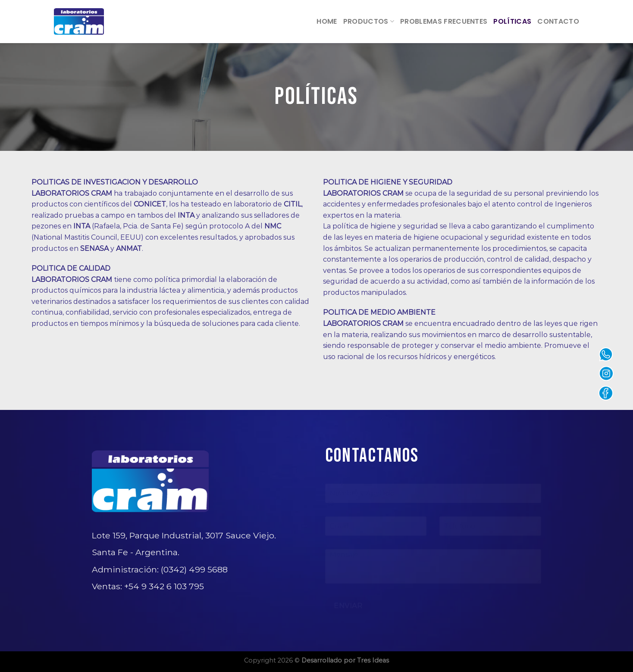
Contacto (558, 21)
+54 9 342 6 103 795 (164, 586)
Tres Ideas (373, 660)
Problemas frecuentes (444, 21)
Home (327, 21)
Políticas (512, 21)
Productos (369, 21)
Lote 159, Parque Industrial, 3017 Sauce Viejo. (184, 535)
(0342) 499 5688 (194, 569)
